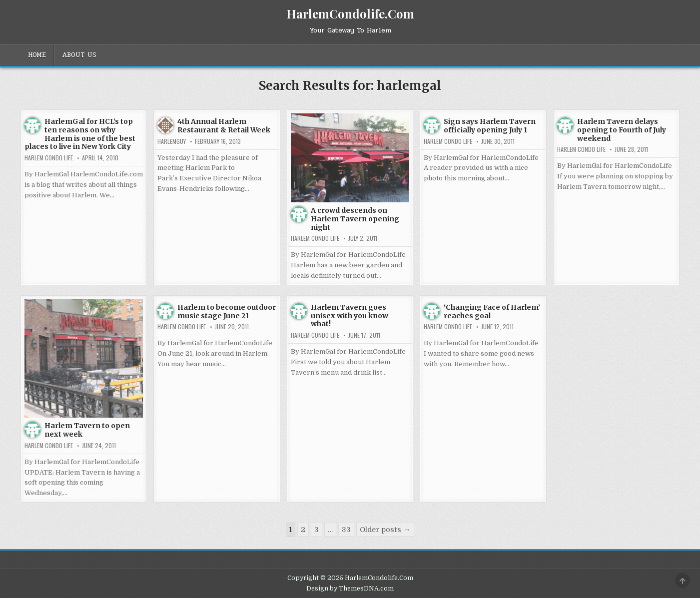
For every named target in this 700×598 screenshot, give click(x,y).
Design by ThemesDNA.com (350, 589)
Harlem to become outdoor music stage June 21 (227, 311)
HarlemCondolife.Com (350, 13)
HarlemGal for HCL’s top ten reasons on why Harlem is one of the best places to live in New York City (80, 134)
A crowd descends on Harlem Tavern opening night (355, 219)
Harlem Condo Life (49, 158)
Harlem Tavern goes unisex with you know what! (350, 316)
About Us (79, 55)
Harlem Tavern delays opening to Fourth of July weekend (622, 130)
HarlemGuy (172, 141)
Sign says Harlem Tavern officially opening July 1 (490, 126)
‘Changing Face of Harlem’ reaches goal (492, 311)
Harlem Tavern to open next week (87, 430)
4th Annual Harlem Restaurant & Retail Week (224, 126)
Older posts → (385, 530)
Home (37, 55)
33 (346, 530)
